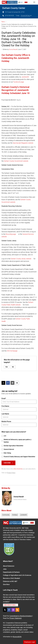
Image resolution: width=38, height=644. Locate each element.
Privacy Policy (11, 473)
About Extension (9, 566)
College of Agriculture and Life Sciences (17, 575)
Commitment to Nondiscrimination (21, 616)
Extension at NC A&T (10, 581)
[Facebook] (9, 610)
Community (6, 515)
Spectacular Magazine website (23, 143)
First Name (5, 406)
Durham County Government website (16, 161)
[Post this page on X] (3, 383)
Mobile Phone (6, 421)
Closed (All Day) (26, 16)
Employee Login (30, 642)
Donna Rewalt (13, 49)
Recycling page (11, 234)
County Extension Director (20, 500)
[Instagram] (13, 610)
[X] (5, 610)
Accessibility (17, 637)
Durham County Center (14, 8)
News (3, 22)
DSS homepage (12, 351)
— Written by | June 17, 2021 (14, 49)
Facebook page (19, 82)
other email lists (18, 469)
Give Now (6, 584)
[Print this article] (17, 383)
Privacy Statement (16, 618)
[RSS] (17, 610)
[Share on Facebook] (8, 383)
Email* (4, 398)
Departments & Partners (11, 572)
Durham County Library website (21, 259)
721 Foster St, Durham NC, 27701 (13, 12)
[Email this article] (12, 383)
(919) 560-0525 (8, 16)
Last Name (5, 414)
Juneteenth (25, 77)
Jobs (5, 569)
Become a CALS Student (11, 578)
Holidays (15, 515)
